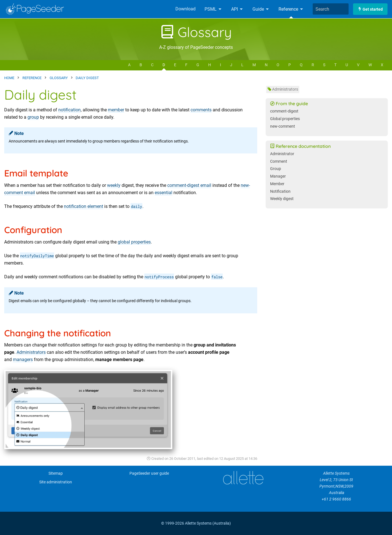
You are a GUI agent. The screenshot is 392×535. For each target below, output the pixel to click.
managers (23, 360)
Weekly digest (282, 199)
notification (69, 110)
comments (201, 110)
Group (276, 169)
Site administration (56, 482)
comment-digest (284, 111)
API (237, 9)
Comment (279, 161)
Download (185, 9)
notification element (83, 206)
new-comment (283, 126)
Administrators (31, 352)
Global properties (285, 119)
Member (277, 184)
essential (163, 193)
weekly (114, 185)
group (33, 117)
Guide (261, 9)
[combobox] (331, 9)
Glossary (196, 32)
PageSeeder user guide (149, 473)
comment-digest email (189, 185)
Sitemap (56, 473)
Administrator (282, 154)
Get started (370, 9)
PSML (213, 9)
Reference (291, 9)
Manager (278, 176)
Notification (280, 191)
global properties (134, 242)
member (116, 110)
